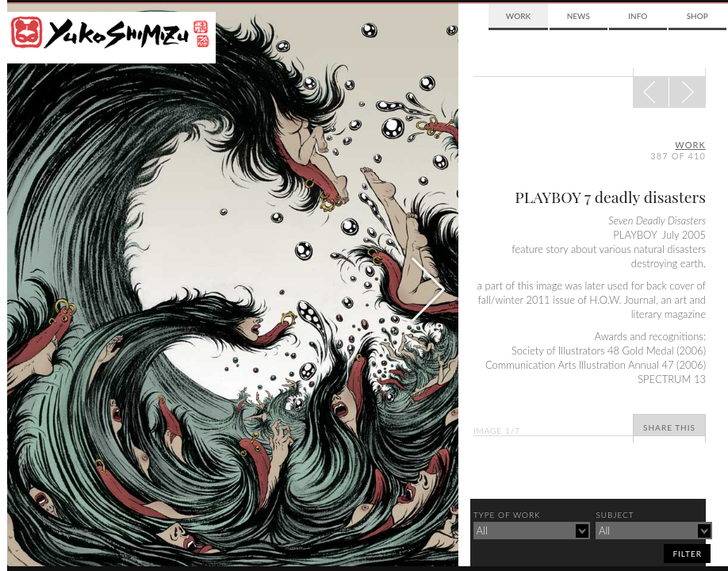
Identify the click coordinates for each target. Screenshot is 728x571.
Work (518, 16)
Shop (697, 16)
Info (638, 16)
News (579, 16)
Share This (669, 427)
